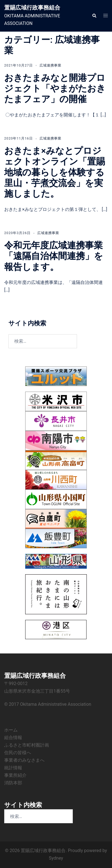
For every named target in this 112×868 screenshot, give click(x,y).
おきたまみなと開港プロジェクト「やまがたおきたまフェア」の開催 (55, 89)
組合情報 (13, 738)
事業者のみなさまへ (24, 760)
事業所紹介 (15, 775)
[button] (94, 16)
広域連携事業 (50, 65)
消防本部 (13, 783)
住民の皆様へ (18, 753)
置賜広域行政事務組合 (32, 8)
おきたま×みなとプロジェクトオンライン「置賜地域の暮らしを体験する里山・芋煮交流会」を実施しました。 (55, 172)
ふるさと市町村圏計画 (27, 745)
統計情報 (13, 768)
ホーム (11, 730)
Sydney (56, 858)
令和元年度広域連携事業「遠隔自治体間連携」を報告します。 (54, 256)
